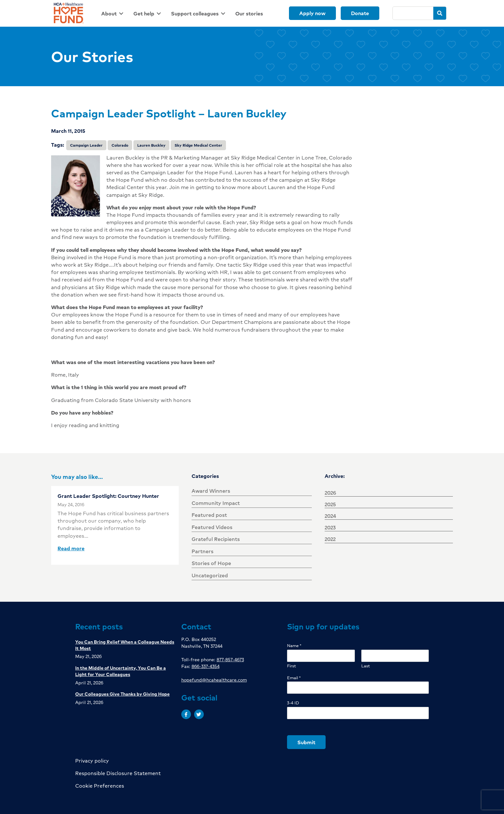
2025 (330, 504)
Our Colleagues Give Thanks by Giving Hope (122, 694)
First (292, 666)
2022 (330, 539)
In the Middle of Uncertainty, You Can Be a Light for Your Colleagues (121, 671)
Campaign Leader (86, 145)
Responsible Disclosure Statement (118, 773)
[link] (113, 13)
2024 (330, 516)
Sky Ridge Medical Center (198, 145)
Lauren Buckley (151, 145)
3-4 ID (293, 703)
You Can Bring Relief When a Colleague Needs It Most (125, 645)
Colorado (120, 145)
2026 (330, 493)
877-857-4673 (230, 659)
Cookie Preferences (100, 786)
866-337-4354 (206, 666)
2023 (330, 527)
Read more (71, 548)
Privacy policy (92, 760)
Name (294, 646)
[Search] (413, 13)
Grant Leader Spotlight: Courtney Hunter (108, 496)
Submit (306, 742)
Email (294, 678)
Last (366, 666)
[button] (186, 714)
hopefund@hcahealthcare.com (214, 680)
